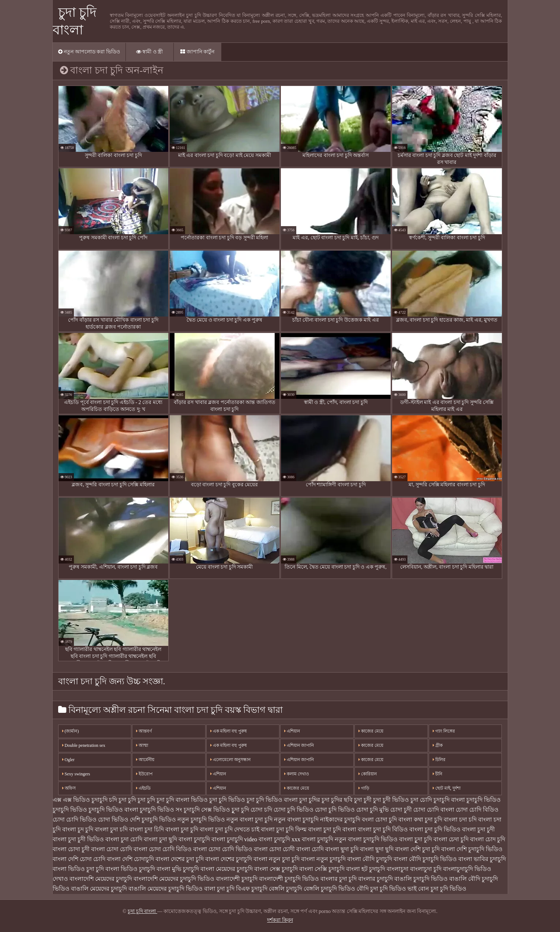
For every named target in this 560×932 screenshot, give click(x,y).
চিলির (439, 760)
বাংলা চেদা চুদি (451, 839)
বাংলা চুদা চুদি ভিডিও (435, 829)
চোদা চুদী (401, 810)
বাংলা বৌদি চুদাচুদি (370, 859)
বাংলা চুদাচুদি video (234, 839)
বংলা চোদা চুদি (379, 819)
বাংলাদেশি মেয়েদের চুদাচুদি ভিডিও (174, 879)
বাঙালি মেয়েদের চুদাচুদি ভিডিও (166, 889)
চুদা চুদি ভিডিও (227, 800)
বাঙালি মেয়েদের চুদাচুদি (99, 889)
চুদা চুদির (310, 800)
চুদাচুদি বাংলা (449, 800)
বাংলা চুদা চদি (111, 829)
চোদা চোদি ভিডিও (75, 819)
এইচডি (143, 788)
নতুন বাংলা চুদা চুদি (249, 819)
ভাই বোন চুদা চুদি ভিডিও (437, 889)
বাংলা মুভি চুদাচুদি (178, 869)
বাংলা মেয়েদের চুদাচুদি (227, 869)
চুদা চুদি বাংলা (142, 911)
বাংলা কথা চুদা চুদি (420, 819)
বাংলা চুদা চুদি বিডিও (383, 829)
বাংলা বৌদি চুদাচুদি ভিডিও (425, 859)
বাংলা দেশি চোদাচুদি (130, 859)
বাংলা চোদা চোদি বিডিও (163, 849)
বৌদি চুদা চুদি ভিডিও (381, 889)
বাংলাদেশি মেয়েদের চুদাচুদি (101, 879)
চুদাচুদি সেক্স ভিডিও (207, 810)
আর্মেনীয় (145, 760)
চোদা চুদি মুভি (373, 810)
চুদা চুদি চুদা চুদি (137, 800)
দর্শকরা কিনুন (280, 920)
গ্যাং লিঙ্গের (444, 731)
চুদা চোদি (421, 800)
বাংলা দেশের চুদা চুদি (180, 859)
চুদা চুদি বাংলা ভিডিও (182, 800)
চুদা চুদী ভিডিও (391, 800)
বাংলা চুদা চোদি (124, 839)
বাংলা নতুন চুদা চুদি (277, 859)
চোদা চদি (261, 810)
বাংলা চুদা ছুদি (160, 839)
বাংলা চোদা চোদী (274, 849)
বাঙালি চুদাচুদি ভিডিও (421, 879)
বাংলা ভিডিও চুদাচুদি (130, 869)
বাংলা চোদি (310, 849)
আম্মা (142, 745)
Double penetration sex (84, 745)
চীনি (437, 774)
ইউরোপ (144, 774)
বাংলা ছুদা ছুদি (377, 849)
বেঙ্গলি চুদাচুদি (285, 889)
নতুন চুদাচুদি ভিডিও (201, 819)
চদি (113, 800)
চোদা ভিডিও (113, 819)
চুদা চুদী (363, 800)
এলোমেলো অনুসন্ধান (230, 760)
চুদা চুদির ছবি (337, 800)
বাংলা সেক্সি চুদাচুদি (322, 869)
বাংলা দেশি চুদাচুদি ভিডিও (472, 849)
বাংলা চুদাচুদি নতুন (324, 839)
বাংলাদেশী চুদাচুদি (237, 879)
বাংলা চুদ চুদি (78, 829)
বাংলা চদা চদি (460, 819)
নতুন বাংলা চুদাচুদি (296, 819)
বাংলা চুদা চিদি (146, 829)
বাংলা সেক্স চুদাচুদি (276, 869)
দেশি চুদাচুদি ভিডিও (153, 819)
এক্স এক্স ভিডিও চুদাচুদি (80, 800)
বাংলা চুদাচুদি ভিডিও (373, 839)
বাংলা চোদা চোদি (112, 849)
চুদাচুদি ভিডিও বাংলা (113, 810)
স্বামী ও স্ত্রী (150, 52)
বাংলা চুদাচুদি (194, 839)
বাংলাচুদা (398, 869)
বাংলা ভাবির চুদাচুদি (482, 859)
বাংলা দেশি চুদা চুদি (417, 849)
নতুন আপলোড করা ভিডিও (89, 52)
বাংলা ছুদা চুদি (342, 849)
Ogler (68, 760)
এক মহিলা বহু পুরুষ (229, 731)
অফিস (69, 788)
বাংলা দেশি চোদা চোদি (79, 859)
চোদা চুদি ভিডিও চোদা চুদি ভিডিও (314, 810)
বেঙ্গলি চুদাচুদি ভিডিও (329, 889)
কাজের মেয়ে (297, 788)
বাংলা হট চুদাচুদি (366, 869)
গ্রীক (438, 745)
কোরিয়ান (368, 774)
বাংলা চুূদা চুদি (416, 839)
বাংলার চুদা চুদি (339, 879)
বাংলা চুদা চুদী (478, 829)
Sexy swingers (76, 774)
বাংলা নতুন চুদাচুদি (323, 859)
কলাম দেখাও (297, 774)
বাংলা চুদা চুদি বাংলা (332, 829)
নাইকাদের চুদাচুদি (340, 819)
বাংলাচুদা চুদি (426, 869)
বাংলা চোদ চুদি (488, 839)
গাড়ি (364, 788)
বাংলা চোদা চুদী (71, 849)
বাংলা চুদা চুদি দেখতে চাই (230, 829)
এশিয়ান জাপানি (299, 745)
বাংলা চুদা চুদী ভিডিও (78, 839)
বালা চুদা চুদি (219, 889)
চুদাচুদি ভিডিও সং (161, 810)
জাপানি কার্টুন (197, 52)
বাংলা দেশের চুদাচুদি (229, 859)
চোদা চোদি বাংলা (434, 810)
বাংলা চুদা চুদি (182, 829)
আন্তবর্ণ (144, 731)
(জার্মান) (71, 731)
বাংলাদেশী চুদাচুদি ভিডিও (289, 879)
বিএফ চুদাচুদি (252, 889)
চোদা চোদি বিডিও (477, 810)
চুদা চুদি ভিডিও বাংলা (272, 800)
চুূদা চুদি (240, 810)
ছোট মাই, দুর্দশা (447, 788)
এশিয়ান (218, 774)
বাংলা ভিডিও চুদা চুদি (78, 869)
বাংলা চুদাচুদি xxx (279, 839)
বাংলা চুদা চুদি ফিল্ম (284, 829)
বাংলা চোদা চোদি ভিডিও (223, 849)
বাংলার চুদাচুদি (375, 879)
